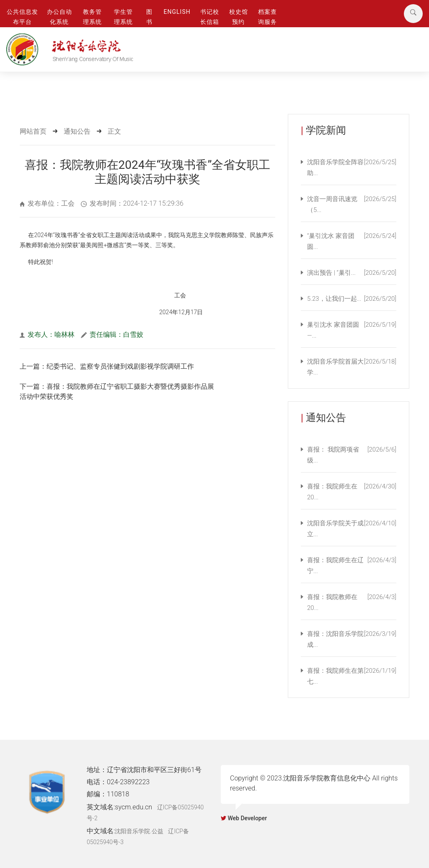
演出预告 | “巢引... (352, 273)
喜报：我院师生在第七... (352, 676)
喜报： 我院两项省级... (352, 455)
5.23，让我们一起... (352, 299)
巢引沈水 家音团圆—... (352, 330)
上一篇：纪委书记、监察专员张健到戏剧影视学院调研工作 (107, 366)
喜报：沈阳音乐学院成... (352, 639)
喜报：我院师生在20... (352, 492)
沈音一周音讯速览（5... (352, 204)
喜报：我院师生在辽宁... (352, 566)
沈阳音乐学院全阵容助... (352, 168)
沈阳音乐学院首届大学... (352, 367)
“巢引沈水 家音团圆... (352, 241)
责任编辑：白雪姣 (112, 335)
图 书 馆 (149, 22)
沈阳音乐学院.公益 (139, 831)
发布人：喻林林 (47, 335)
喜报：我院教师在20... (352, 602)
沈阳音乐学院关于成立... (352, 529)
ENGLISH (177, 12)
